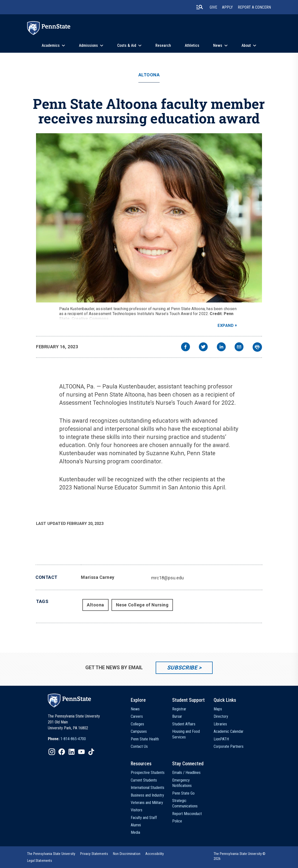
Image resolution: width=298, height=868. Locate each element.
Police (177, 821)
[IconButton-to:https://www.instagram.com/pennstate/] (52, 752)
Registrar (179, 709)
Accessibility (155, 854)
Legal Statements (40, 861)
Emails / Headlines (186, 773)
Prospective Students (148, 773)
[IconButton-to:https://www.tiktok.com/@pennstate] (91, 752)
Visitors (137, 810)
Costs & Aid (127, 45)
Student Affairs (184, 724)
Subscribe (182, 668)
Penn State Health (145, 739)
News (218, 45)
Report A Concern (254, 7)
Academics (51, 45)
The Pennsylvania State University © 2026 (240, 856)
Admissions (88, 45)
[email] (239, 347)
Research (163, 45)
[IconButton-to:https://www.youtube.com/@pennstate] (81, 752)
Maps (218, 709)
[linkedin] (221, 347)
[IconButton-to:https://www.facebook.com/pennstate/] (62, 752)
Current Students (144, 780)
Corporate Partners (229, 746)
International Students (148, 788)
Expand (226, 325)
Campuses (139, 731)
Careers (137, 716)
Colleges (137, 724)
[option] (67, 739)
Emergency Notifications (182, 783)
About (246, 45)
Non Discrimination (127, 854)
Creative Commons (90, 319)
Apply (227, 7)
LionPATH (221, 739)
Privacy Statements (94, 854)
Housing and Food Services (186, 734)
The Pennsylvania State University (51, 854)
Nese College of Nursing (142, 605)
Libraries (220, 724)
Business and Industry (147, 795)
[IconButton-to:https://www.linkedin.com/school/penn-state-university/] (72, 752)
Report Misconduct (187, 814)
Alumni (136, 825)
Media (135, 832)
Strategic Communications (185, 803)
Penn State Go (183, 793)
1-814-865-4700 (73, 739)
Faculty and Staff (144, 818)
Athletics (192, 45)
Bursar (177, 716)
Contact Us (139, 746)
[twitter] (203, 347)
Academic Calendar (229, 731)
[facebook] (186, 347)
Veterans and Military (147, 803)
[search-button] (200, 7)
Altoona (149, 75)
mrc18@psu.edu (168, 578)
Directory (221, 716)
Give (213, 7)
